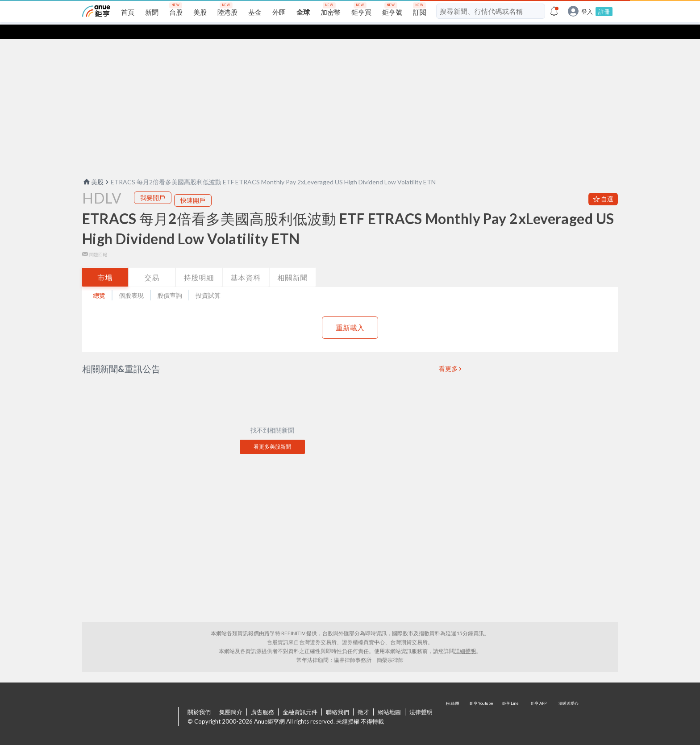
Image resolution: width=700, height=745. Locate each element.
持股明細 (199, 263)
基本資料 (246, 263)
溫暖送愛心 (568, 703)
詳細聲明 (465, 637)
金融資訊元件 (300, 698)
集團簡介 (231, 698)
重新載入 (350, 313)
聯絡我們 (337, 698)
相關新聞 (293, 263)
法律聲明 (421, 698)
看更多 (449, 354)
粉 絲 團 (454, 703)
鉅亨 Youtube (482, 703)
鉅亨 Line (511, 703)
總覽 (99, 281)
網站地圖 (389, 698)
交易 (152, 263)
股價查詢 (170, 281)
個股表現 (131, 281)
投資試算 (208, 281)
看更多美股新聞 (272, 432)
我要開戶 (153, 183)
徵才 (363, 698)
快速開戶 (193, 186)
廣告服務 (262, 698)
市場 (105, 263)
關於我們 (199, 698)
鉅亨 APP (539, 703)
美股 (93, 168)
